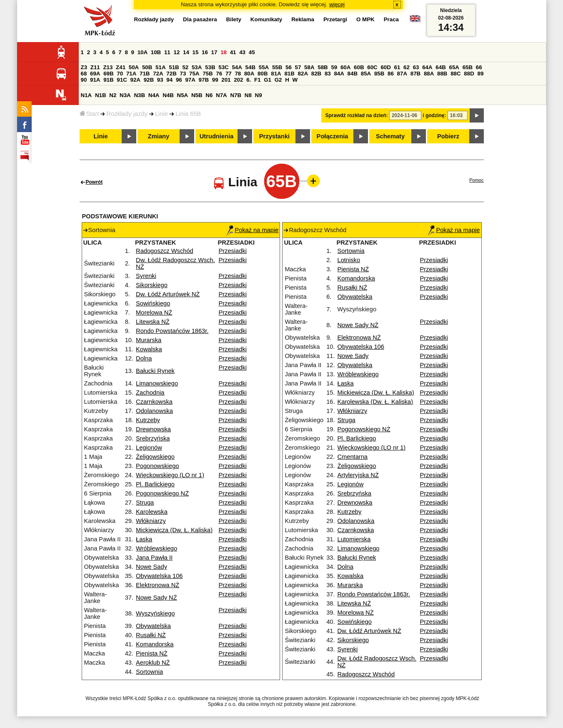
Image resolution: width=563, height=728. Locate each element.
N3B (139, 95)
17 (214, 52)
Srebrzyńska (153, 438)
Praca (391, 19)
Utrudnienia (216, 136)
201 (226, 80)
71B (145, 74)
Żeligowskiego (155, 457)
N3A (125, 95)
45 (252, 52)
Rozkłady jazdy (127, 114)
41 (233, 52)
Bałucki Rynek (155, 371)
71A (131, 74)
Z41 (121, 67)
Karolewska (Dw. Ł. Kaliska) (375, 402)
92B (149, 80)
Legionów (149, 448)
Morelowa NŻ (154, 313)
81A (276, 74)
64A (427, 67)
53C (223, 67)
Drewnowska (153, 429)
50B (147, 67)
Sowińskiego (153, 303)
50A (134, 67)
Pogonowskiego (157, 466)
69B (108, 74)
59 (334, 67)
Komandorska (155, 644)
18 (224, 52)
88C (455, 74)
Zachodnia (150, 393)
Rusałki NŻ (151, 635)
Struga (145, 503)
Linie (161, 114)
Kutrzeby (148, 420)
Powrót (94, 182)
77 (229, 74)
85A (366, 74)
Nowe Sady (151, 567)
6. (249, 80)
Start (89, 114)
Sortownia (149, 672)
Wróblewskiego (156, 548)
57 (298, 67)
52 (185, 67)
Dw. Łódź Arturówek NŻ (168, 294)
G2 (278, 80)
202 (238, 80)
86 (391, 74)
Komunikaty (266, 19)
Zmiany (159, 136)
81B (289, 74)
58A (309, 67)
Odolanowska (154, 411)
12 (176, 52)
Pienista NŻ (152, 653)
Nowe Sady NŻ (156, 598)
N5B (197, 95)
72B (171, 74)
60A (345, 67)
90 (84, 80)
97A (190, 80)
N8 (248, 95)
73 (183, 74)
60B (359, 67)
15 (196, 52)
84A (339, 74)
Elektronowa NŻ (158, 585)
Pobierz (448, 136)
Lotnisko (349, 260)
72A (158, 74)
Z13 (108, 67)
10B (156, 52)
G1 (268, 80)
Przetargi (335, 19)
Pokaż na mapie (252, 230)
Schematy (390, 136)
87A (402, 74)
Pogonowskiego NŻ (162, 493)
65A (454, 67)
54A (237, 67)
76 (219, 74)
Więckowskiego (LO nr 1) (170, 475)
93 (160, 80)
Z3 (84, 67)
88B (442, 74)
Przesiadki (233, 251)
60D (385, 67)
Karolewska (152, 512)
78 (238, 74)
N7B (236, 95)
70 (120, 74)
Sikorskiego (152, 285)
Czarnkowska (154, 402)
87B (415, 74)
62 (407, 67)
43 (242, 52)
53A (197, 67)
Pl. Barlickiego (155, 484)
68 (84, 74)
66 (479, 67)
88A (429, 74)
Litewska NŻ (153, 322)
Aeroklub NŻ (153, 663)
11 (167, 52)
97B (204, 80)
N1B (101, 95)
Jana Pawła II (154, 558)
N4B (168, 95)
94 (169, 80)
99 (215, 80)
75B (208, 74)
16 (205, 52)
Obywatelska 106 (159, 576)
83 (328, 74)
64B (440, 67)
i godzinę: (434, 115)
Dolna (144, 358)
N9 (259, 95)
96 (179, 80)
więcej (337, 4)
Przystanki (274, 136)
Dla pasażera (200, 19)
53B (210, 67)
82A (303, 74)
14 (186, 52)
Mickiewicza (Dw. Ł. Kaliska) (174, 530)
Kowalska (149, 349)
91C (122, 80)
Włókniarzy (151, 521)
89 (481, 74)
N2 (113, 95)
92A (135, 80)
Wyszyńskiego (155, 613)
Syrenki (146, 276)
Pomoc (476, 180)
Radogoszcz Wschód (165, 251)
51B (174, 67)
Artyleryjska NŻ (358, 475)
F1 (258, 80)
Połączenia (333, 136)
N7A (221, 95)
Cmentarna (353, 457)
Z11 (95, 67)
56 (289, 67)
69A (95, 74)
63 (416, 67)
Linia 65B (188, 114)
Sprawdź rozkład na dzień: (357, 115)
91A (95, 80)
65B (468, 67)
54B (250, 67)
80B (263, 74)
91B (108, 80)
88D (469, 74)
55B (277, 67)
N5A (183, 95)
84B (353, 74)
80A (249, 74)
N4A (154, 95)
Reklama (303, 19)
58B (323, 67)
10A (143, 52)
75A (194, 74)
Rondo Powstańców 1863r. (172, 331)
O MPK (365, 19)
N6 (209, 95)
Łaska (144, 539)
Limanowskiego (157, 383)
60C (372, 67)
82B (316, 74)
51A (160, 67)
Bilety (234, 19)
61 (397, 67)
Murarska (149, 340)
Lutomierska (354, 539)
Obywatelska (153, 626)
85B (379, 74)
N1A (86, 95)
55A (264, 67)
